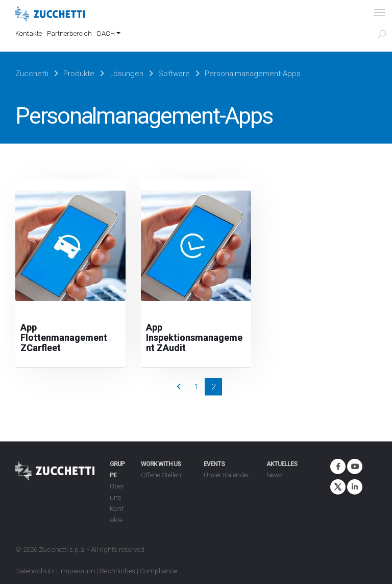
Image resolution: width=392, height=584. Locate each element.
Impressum (77, 571)
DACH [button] (106, 33)
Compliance (158, 571)
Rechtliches (117, 571)
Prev (179, 387)
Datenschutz (35, 571)
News (275, 475)
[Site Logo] (50, 14)
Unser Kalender (227, 475)
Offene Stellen (161, 475)
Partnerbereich (69, 33)
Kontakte (29, 33)
